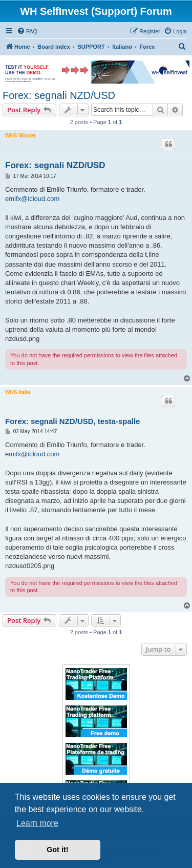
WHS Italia (18, 392)
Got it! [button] (57, 850)
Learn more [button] (37, 823)
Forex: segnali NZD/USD (59, 95)
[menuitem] (27, 31)
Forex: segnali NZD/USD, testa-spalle (72, 421)
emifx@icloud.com (32, 199)
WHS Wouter (20, 136)
